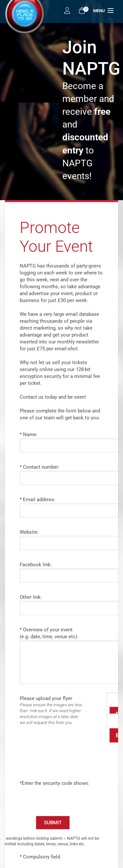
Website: (29, 532)
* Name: (29, 434)
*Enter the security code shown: (54, 783)
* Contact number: (40, 467)
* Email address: (38, 500)
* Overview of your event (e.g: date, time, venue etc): (49, 633)
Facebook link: (36, 565)
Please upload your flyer (59, 711)
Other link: (31, 597)
